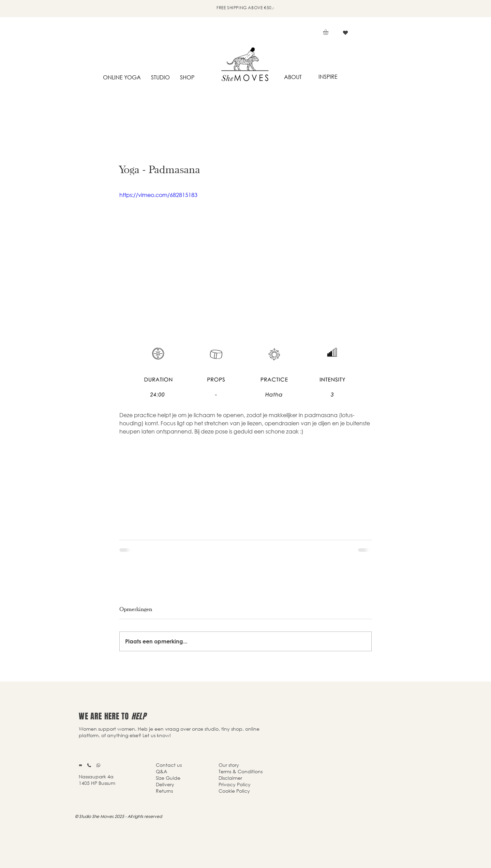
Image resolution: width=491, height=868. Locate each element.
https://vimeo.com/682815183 (158, 195)
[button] (329, 32)
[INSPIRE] (328, 77)
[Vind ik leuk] (345, 33)
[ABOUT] (293, 77)
